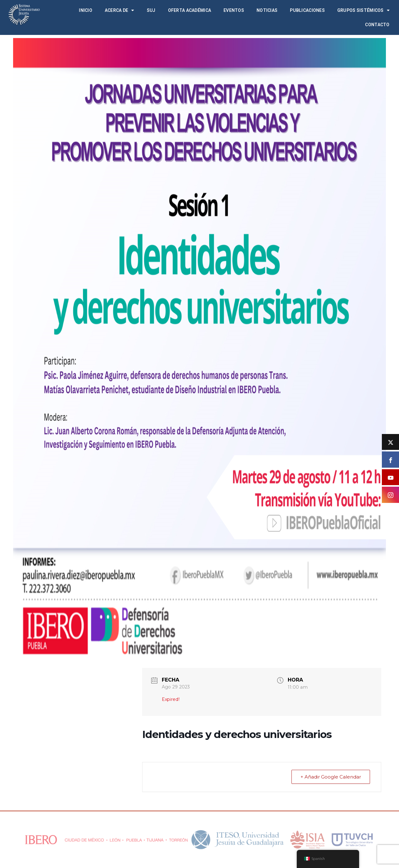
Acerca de (120, 10)
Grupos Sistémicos (363, 10)
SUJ (151, 10)
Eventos (234, 10)
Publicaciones (307, 10)
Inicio (86, 10)
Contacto (377, 25)
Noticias (267, 10)
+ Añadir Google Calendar (331, 777)
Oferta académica (190, 10)
